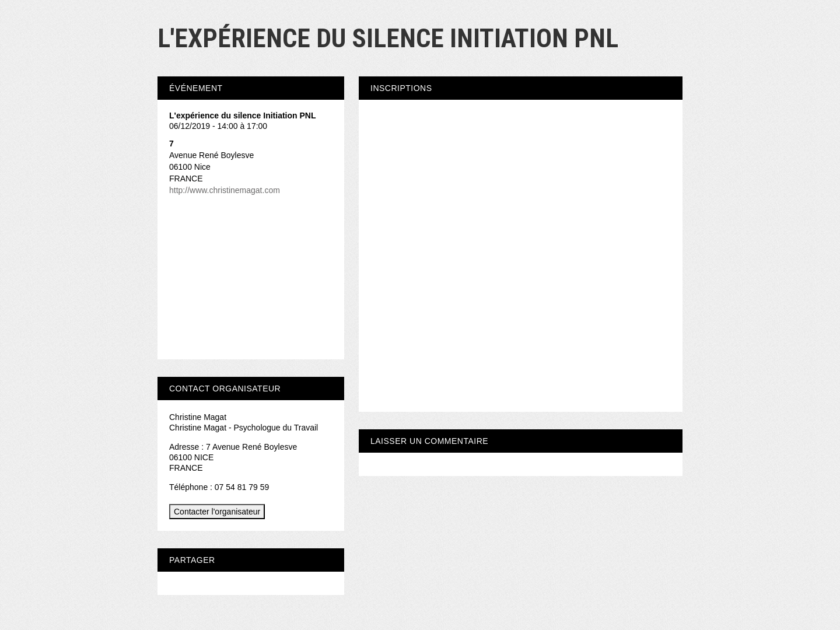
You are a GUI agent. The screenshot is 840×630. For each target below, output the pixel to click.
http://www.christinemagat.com (225, 190)
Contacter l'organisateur (217, 512)
